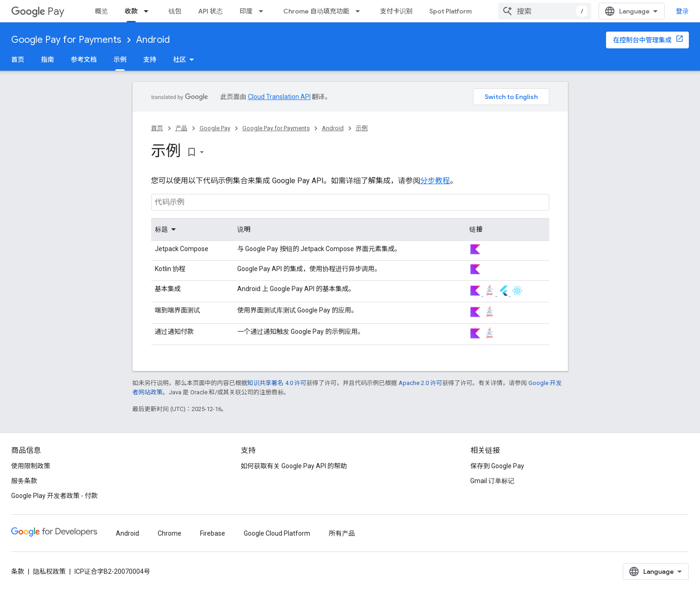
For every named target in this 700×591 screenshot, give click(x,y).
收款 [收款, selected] (131, 11)
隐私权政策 (49, 571)
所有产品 (342, 533)
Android (153, 40)
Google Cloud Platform (277, 533)
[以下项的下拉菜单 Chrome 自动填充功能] (360, 11)
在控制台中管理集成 (642, 40)
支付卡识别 (396, 11)
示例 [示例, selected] (120, 60)
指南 (47, 60)
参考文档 (84, 60)
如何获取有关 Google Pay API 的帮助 (294, 466)
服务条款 (24, 481)
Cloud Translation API (279, 97)
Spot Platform (450, 11)
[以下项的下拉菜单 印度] (264, 11)
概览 (101, 11)
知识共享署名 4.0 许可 (277, 383)
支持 (150, 60)
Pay (38, 11)
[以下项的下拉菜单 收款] (149, 11)
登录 (682, 11)
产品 (181, 128)
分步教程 (435, 181)
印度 (246, 11)
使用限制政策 (31, 466)
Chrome (170, 533)
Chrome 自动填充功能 (316, 11)
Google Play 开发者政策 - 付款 (54, 496)
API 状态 (210, 11)
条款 (18, 571)
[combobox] (545, 11)
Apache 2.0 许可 (420, 383)
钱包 (175, 11)
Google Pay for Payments (66, 40)
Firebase (213, 533)
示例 (362, 128)
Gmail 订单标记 (492, 481)
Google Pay (215, 128)
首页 (18, 60)
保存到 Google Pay (497, 466)
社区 (180, 60)
